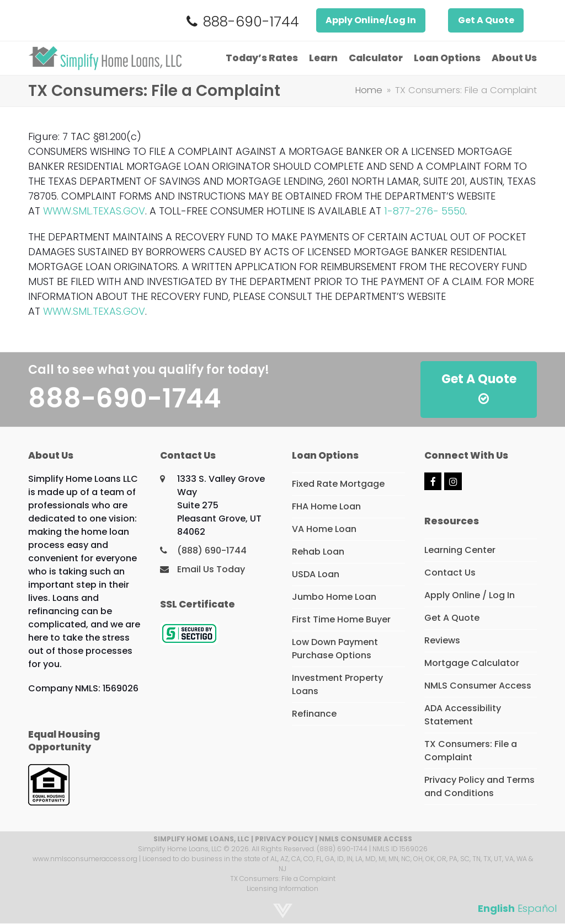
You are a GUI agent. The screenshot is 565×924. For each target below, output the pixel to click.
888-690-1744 (251, 22)
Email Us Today (211, 569)
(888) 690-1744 (212, 550)
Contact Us (450, 573)
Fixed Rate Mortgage (338, 484)
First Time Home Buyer (341, 619)
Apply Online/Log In (371, 20)
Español (537, 908)
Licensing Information (282, 888)
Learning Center (460, 550)
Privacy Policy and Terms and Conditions (479, 786)
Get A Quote (486, 20)
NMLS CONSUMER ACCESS (366, 839)
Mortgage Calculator (472, 663)
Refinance (314, 714)
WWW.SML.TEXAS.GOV (94, 211)
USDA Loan (316, 574)
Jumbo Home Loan (334, 597)
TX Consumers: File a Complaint (471, 751)
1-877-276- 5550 (425, 211)
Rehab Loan (318, 552)
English (496, 908)
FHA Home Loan (326, 506)
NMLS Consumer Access (478, 686)
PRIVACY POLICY (284, 839)
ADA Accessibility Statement (463, 715)
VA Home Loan (324, 529)
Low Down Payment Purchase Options (335, 649)
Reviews (442, 640)
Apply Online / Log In (470, 595)
